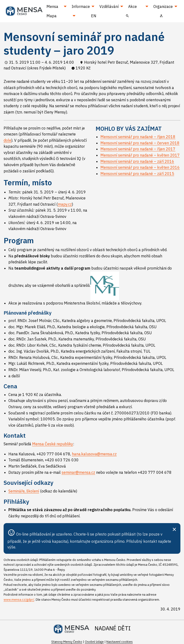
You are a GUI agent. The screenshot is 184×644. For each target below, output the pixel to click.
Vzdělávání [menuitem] (109, 6)
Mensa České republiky (53, 444)
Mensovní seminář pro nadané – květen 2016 (140, 167)
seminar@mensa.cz (78, 472)
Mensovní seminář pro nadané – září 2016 (137, 161)
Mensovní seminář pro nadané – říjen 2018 (138, 137)
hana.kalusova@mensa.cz (94, 454)
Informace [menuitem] (81, 6)
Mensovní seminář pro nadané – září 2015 (137, 174)
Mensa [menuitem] (52, 6)
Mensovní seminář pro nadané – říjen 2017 (138, 149)
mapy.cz (65, 204)
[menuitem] (127, 16)
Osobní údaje (94, 642)
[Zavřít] (174, 529)
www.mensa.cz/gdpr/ (19, 600)
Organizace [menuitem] (163, 6)
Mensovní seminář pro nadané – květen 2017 (140, 155)
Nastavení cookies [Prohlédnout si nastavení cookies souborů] (120, 642)
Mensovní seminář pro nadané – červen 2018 (140, 143)
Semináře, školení (24, 491)
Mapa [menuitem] (52, 16)
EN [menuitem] (94, 16)
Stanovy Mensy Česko (67, 642)
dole (7, 140)
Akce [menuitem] (132, 6)
